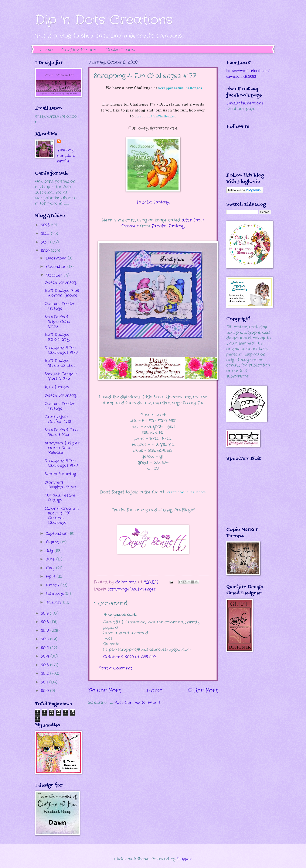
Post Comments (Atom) (137, 703)
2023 (46, 225)
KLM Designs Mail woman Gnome (62, 293)
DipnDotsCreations (245, 103)
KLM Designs (57, 387)
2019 (45, 613)
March (53, 585)
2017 (46, 631)
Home (46, 50)
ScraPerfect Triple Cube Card (57, 322)
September (57, 534)
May (51, 568)
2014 (46, 656)
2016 (46, 639)
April (51, 576)
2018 (46, 622)
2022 (46, 234)
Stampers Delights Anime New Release (62, 448)
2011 (45, 682)
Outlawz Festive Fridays (60, 306)
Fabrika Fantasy (153, 202)
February (55, 594)
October (55, 275)
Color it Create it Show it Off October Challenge (62, 516)
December (57, 258)
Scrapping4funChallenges (155, 116)
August (53, 542)
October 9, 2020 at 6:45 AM (130, 657)
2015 (46, 648)
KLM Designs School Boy (57, 337)
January (55, 602)
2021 (46, 242)
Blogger (184, 859)
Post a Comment (115, 668)
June (51, 559)
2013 (46, 665)
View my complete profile (66, 156)
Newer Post (105, 691)
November (57, 267)
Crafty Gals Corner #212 (58, 419)
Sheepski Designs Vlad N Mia (61, 376)
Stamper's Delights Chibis (60, 485)
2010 (46, 691)
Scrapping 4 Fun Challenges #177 (61, 463)
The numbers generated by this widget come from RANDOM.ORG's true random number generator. (243, 497)
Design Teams (120, 50)
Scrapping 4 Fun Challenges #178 (61, 350)
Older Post (203, 691)
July (50, 551)
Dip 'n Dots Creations (104, 20)
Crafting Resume (79, 50)
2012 (46, 674)
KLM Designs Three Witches (60, 363)
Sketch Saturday (60, 282)
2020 (46, 251)
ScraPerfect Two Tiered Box (61, 432)
